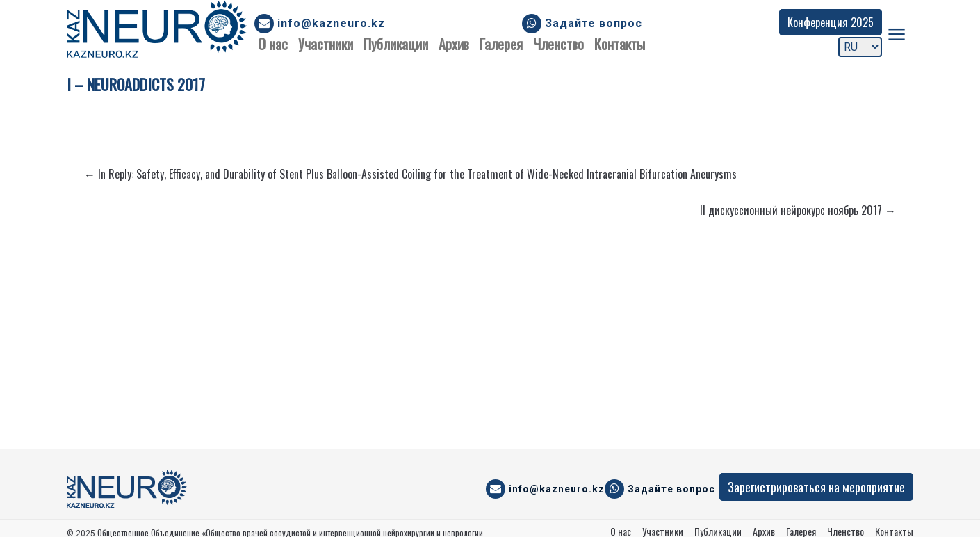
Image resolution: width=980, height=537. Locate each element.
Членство (558, 44)
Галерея (501, 44)
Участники (326, 44)
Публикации (396, 44)
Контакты (620, 44)
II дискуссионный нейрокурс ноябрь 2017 (798, 210)
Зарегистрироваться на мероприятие (816, 487)
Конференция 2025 (831, 22)
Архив (454, 44)
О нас (273, 44)
